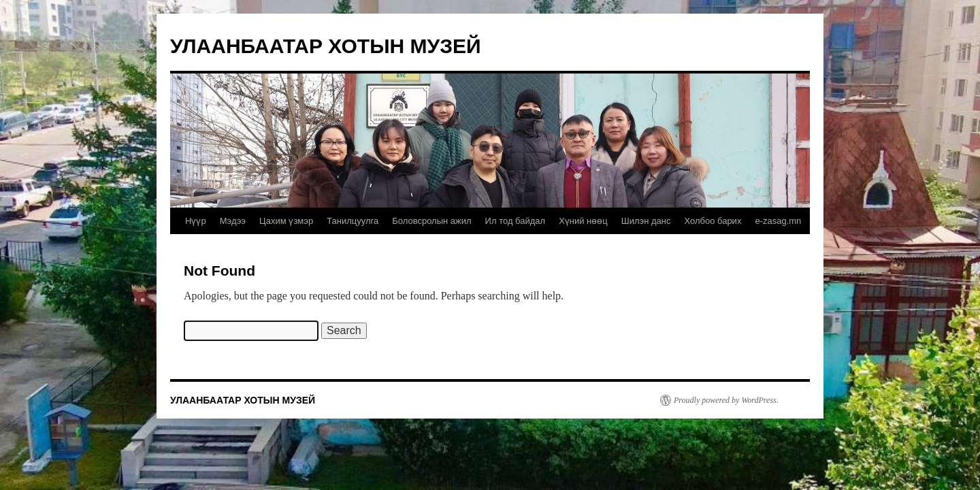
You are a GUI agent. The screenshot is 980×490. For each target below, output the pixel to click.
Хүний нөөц (583, 221)
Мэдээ (233, 221)
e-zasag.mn (778, 221)
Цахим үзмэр (286, 221)
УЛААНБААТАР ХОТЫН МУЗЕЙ (326, 46)
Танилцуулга (353, 221)
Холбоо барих (713, 221)
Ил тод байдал (516, 221)
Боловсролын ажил (431, 221)
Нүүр (196, 221)
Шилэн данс (646, 221)
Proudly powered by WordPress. (726, 400)
